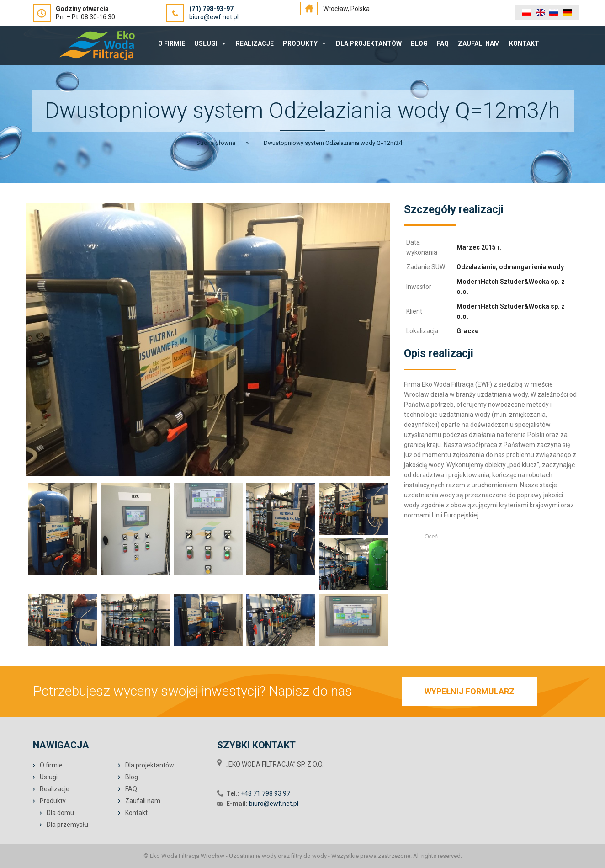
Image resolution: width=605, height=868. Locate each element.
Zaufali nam (479, 43)
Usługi (206, 43)
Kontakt (524, 43)
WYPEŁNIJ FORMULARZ (470, 691)
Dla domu (60, 813)
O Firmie (172, 43)
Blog (419, 43)
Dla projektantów (369, 43)
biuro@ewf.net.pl (214, 17)
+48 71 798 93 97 (265, 793)
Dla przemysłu (67, 825)
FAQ (443, 43)
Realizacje (255, 43)
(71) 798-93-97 (211, 9)
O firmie (51, 765)
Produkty (300, 43)
